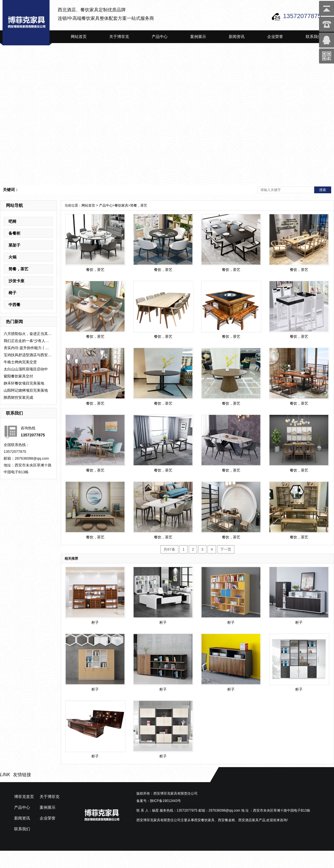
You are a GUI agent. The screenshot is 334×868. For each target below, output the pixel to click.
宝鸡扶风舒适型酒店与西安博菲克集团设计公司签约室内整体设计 (28, 355)
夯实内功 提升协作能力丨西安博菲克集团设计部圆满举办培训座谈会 (28, 348)
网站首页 (79, 37)
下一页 (226, 549)
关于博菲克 (119, 37)
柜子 (95, 622)
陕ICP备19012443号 (165, 801)
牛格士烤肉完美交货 (20, 362)
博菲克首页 (24, 797)
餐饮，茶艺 (95, 337)
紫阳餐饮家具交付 (18, 376)
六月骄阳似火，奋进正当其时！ (28, 334)
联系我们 (314, 37)
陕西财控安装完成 (18, 397)
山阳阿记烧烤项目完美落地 (26, 390)
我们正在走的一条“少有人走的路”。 (28, 341)
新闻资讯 (237, 37)
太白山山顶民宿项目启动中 (26, 369)
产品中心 (160, 37)
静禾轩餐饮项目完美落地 (24, 383)
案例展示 (198, 37)
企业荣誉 (275, 37)
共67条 (169, 549)
